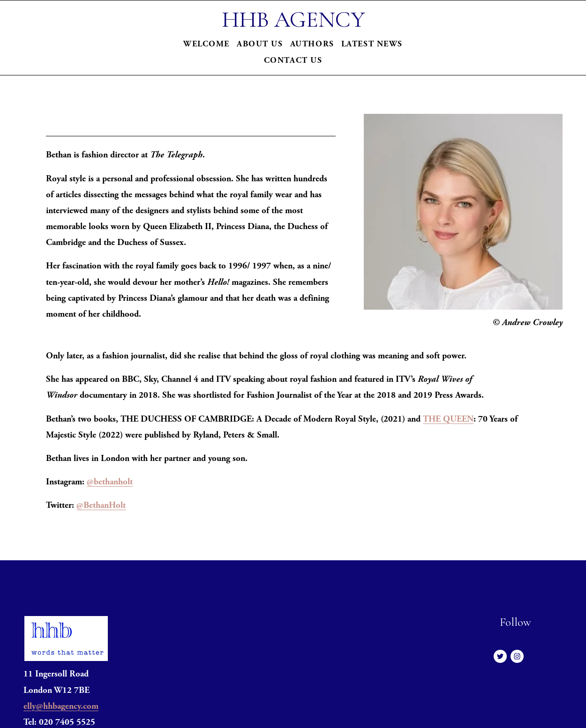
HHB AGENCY (293, 19)
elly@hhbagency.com (61, 706)
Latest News (372, 44)
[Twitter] (500, 656)
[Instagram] (517, 656)
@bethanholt (110, 482)
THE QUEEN (448, 419)
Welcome (207, 44)
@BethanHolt (101, 505)
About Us (260, 44)
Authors (312, 44)
